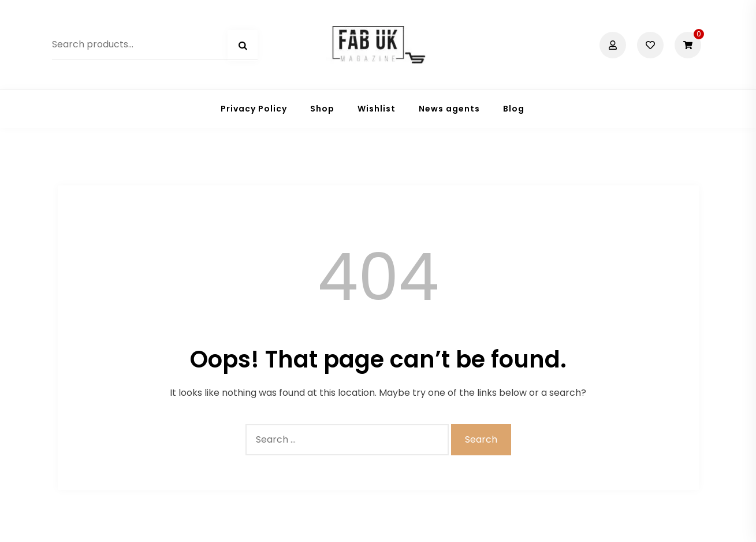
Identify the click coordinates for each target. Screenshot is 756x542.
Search (243, 46)
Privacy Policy (254, 109)
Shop (322, 109)
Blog (514, 109)
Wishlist (377, 109)
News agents (449, 109)
